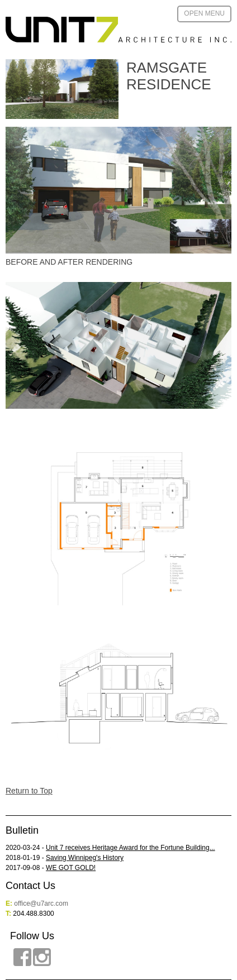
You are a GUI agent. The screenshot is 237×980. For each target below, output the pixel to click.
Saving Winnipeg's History (85, 858)
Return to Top (29, 791)
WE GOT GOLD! (71, 868)
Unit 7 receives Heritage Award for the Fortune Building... (131, 848)
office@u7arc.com (41, 903)
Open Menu (204, 13)
